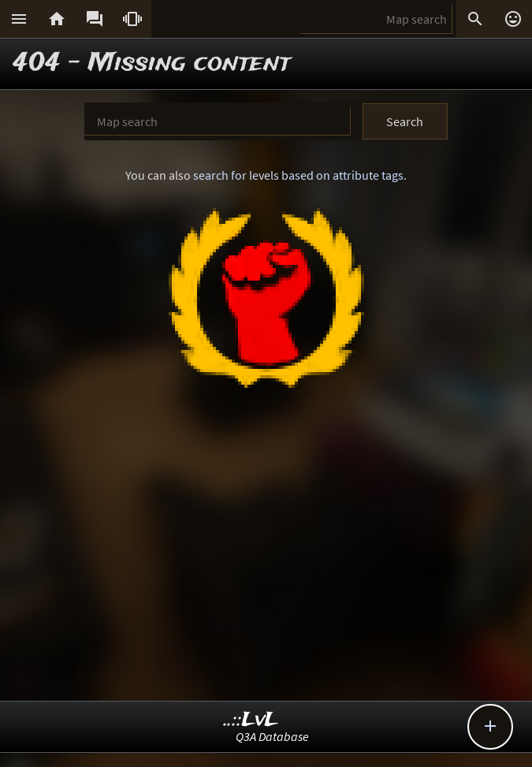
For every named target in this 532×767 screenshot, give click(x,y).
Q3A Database (272, 736)
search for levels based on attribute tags (298, 175)
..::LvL (251, 720)
